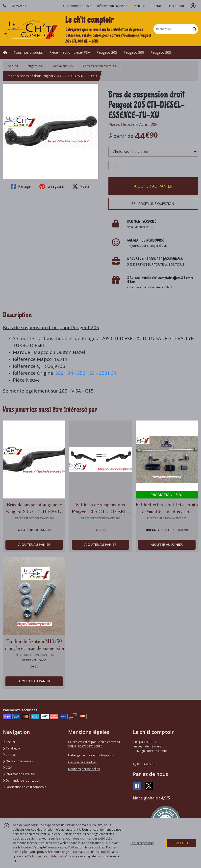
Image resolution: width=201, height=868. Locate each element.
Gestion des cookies (82, 762)
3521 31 (108, 373)
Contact (157, 6)
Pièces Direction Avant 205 (133, 124)
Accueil (13, 66)
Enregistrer (52, 186)
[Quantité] (118, 166)
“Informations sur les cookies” (91, 852)
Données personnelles (84, 769)
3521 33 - (88, 373)
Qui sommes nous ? (18, 761)
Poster (81, 186)
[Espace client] (193, 6)
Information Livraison (19, 774)
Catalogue (12, 748)
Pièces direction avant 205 (99, 66)
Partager (21, 186)
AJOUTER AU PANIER (153, 186)
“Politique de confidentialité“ (47, 856)
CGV (7, 768)
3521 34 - (66, 373)
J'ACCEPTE (182, 843)
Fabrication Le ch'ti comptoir (24, 787)
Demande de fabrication (22, 781)
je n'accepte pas (142, 843)
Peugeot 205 (35, 66)
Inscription (176, 6)
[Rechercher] (195, 29)
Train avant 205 (62, 66)
